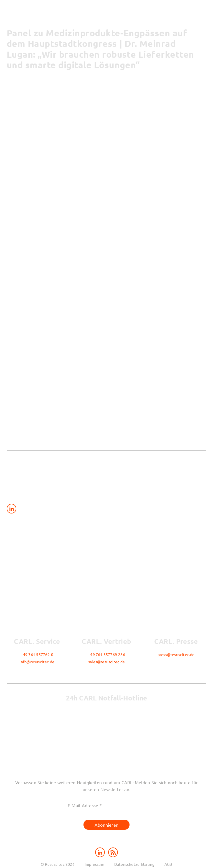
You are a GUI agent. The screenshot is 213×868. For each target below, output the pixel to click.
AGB (168, 864)
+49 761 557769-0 (37, 654)
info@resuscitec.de (37, 662)
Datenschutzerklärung (134, 864)
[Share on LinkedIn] (12, 509)
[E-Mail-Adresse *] (106, 805)
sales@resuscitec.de (106, 662)
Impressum (94, 864)
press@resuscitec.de (176, 654)
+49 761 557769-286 (106, 654)
